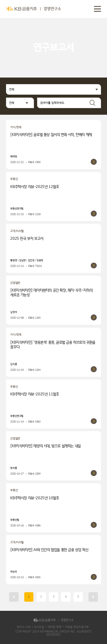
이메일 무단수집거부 (77, 627)
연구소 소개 (24, 627)
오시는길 (39, 627)
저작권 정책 (54, 627)
